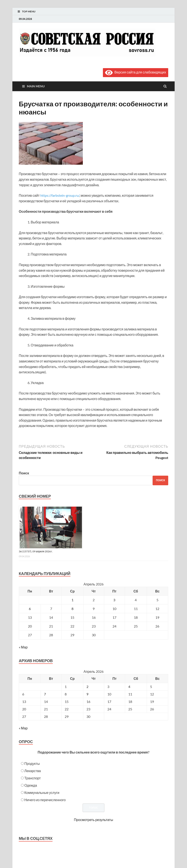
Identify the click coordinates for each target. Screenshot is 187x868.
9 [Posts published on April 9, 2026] (87, 694)
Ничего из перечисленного (45, 800)
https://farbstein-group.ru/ (60, 195)
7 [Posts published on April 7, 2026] (45, 694)
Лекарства (33, 771)
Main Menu (36, 86)
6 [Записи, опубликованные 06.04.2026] (30, 609)
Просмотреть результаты (93, 820)
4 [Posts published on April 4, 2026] (129, 687)
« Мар (23, 647)
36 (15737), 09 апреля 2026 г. (36, 551)
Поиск (24, 473)
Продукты (32, 763)
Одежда (31, 785)
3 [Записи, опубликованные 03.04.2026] (114, 600)
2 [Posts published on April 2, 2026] (87, 687)
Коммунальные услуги (42, 792)
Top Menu (29, 11)
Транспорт (33, 778)
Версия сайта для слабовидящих (136, 72)
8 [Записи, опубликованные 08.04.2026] (72, 609)
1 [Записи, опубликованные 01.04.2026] (72, 600)
